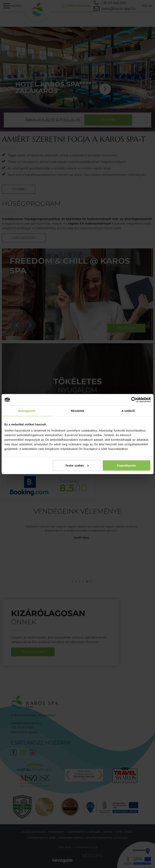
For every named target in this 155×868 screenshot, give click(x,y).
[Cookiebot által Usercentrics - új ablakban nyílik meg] (134, 400)
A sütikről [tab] (128, 411)
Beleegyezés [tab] (27, 411)
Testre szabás (77, 465)
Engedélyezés (126, 465)
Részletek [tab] (77, 411)
